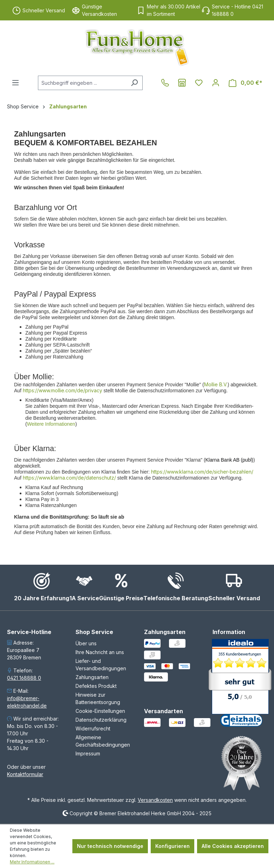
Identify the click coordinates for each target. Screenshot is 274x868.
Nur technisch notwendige (110, 846)
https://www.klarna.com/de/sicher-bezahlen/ (202, 472)
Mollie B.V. (216, 384)
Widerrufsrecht (93, 728)
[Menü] (15, 83)
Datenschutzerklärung (101, 720)
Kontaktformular (25, 774)
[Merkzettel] (199, 83)
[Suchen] (134, 83)
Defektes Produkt (96, 686)
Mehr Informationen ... (32, 862)
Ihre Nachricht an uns (100, 652)
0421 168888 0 (24, 678)
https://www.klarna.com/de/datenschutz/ (69, 478)
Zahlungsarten (92, 677)
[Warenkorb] (246, 83)
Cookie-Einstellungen (100, 711)
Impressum (88, 753)
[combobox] (82, 83)
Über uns (86, 643)
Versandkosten (155, 800)
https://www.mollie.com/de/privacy (63, 390)
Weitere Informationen (51, 424)
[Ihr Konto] (216, 83)
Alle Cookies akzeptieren (233, 846)
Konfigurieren (172, 846)
